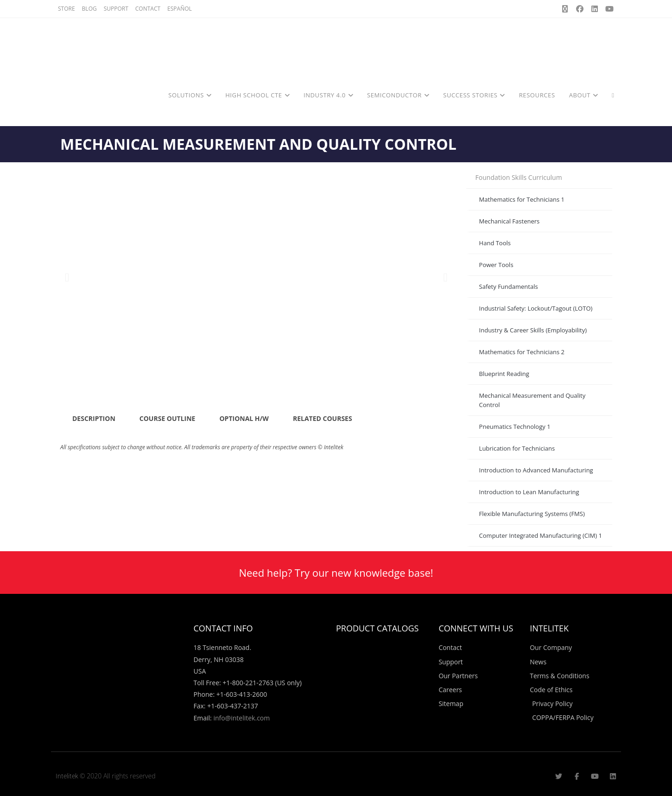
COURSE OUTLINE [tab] (168, 418)
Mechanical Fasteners (510, 221)
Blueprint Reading (504, 374)
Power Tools (496, 265)
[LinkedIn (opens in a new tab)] (595, 9)
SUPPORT (116, 9)
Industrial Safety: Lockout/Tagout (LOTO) (536, 308)
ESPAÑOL (180, 9)
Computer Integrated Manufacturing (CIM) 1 (541, 535)
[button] (67, 277)
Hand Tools (495, 243)
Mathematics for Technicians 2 (522, 352)
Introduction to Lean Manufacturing (529, 492)
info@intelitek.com (241, 718)
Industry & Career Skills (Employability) (533, 330)
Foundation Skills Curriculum (519, 177)
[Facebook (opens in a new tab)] (580, 9)
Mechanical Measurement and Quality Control (533, 400)
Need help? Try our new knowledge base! (336, 573)
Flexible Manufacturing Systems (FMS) (532, 514)
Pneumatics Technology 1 (515, 427)
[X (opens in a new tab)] (565, 9)
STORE (67, 9)
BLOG (89, 9)
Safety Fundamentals (509, 287)
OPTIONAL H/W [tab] (244, 418)
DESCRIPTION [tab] (94, 418)
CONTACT (148, 9)
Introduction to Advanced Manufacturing (536, 470)
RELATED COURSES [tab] (323, 418)
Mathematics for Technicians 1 (522, 199)
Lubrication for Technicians (517, 448)
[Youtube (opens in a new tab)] (608, 9)
